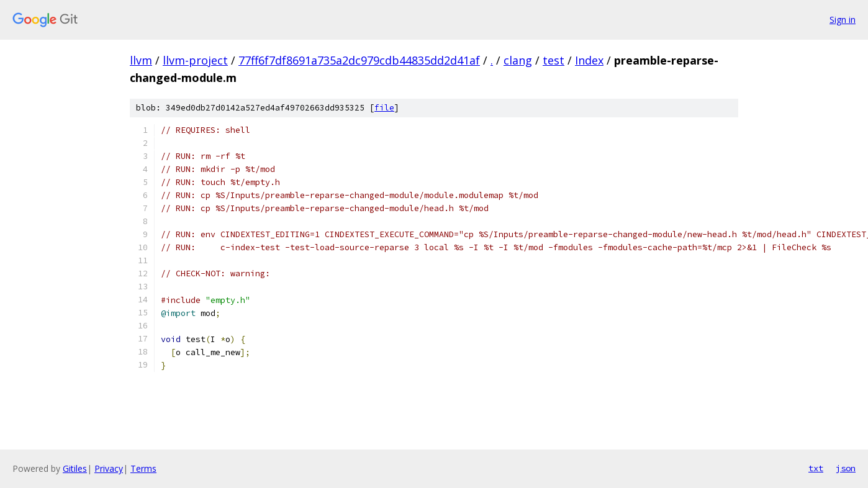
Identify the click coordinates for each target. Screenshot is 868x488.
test (554, 60)
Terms (143, 468)
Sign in (843, 20)
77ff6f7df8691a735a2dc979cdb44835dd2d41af (359, 60)
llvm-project (195, 60)
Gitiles (75, 468)
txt (816, 468)
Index (589, 60)
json (846, 468)
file (384, 108)
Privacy (109, 468)
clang (518, 60)
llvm (141, 60)
